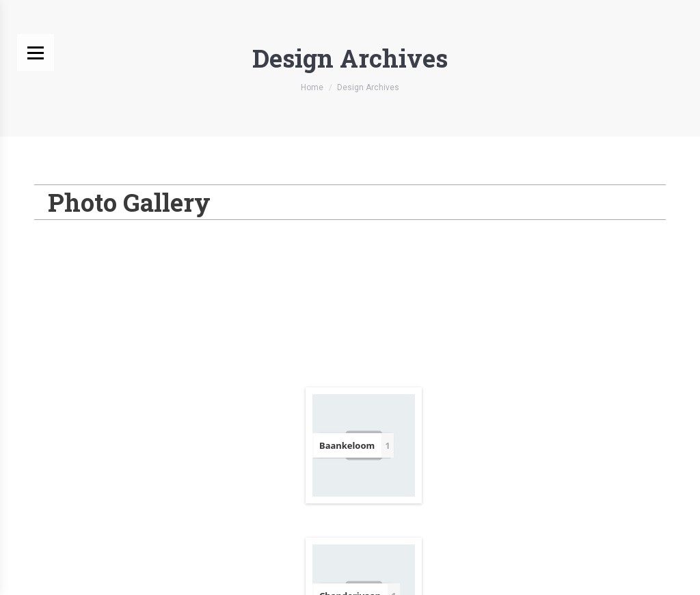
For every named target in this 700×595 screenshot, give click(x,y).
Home (312, 87)
